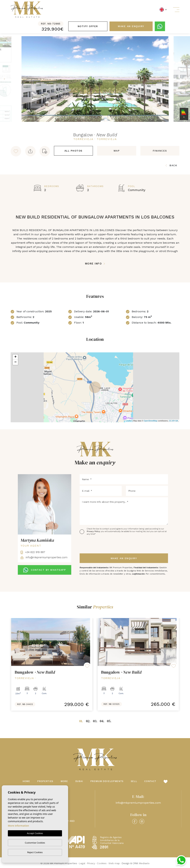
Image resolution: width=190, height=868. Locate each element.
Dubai (79, 781)
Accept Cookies (35, 833)
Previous (3, 79)
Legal (82, 863)
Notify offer (88, 26)
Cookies (102, 863)
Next (187, 79)
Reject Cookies (35, 852)
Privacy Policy (94, 531)
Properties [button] (45, 781)
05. (109, 721)
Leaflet (129, 421)
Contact (150, 781)
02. (88, 721)
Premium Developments (107, 781)
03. (95, 721)
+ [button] (15, 357)
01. (81, 721)
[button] (30, 151)
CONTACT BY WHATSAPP (45, 570)
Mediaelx (144, 863)
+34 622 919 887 (33, 552)
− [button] (15, 362)
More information (18, 826)
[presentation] (98, 545)
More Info (95, 264)
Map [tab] (117, 151)
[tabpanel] (52, 664)
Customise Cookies (35, 843)
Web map (114, 863)
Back (171, 165)
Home (26, 781)
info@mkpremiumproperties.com (44, 557)
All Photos (73, 151)
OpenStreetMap (151, 421)
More (64, 781)
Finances (160, 151)
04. (102, 721)
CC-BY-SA (173, 421)
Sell (134, 781)
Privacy (91, 863)
